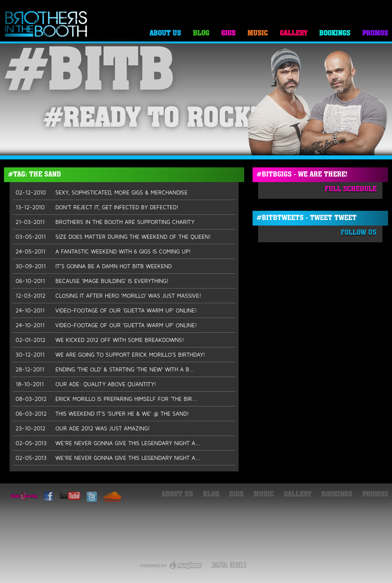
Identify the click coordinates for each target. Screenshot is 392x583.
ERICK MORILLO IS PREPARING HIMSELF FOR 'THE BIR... (106, 399)
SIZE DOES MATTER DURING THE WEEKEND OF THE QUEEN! (113, 237)
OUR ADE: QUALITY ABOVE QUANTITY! (86, 384)
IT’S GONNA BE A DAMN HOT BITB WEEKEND (94, 266)
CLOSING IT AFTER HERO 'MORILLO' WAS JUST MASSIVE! (108, 296)
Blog (201, 34)
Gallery (293, 34)
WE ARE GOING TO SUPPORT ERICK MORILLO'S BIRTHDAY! (110, 355)
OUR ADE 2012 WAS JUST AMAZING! (83, 428)
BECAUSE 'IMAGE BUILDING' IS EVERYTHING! (92, 281)
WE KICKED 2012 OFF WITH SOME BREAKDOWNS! (100, 340)
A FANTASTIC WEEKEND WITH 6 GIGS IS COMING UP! (103, 251)
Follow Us (359, 233)
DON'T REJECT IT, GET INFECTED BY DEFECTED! (97, 207)
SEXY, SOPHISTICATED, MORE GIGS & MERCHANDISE (102, 192)
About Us (165, 34)
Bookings (335, 34)
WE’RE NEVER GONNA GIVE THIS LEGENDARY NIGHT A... (108, 443)
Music (258, 34)
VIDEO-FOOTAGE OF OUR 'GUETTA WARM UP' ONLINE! (106, 310)
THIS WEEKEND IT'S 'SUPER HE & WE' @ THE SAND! (102, 414)
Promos (375, 34)
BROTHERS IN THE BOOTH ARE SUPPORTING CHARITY (105, 222)
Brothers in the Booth (46, 25)
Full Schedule (351, 189)
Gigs (228, 34)
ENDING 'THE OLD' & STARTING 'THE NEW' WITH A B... (105, 369)
